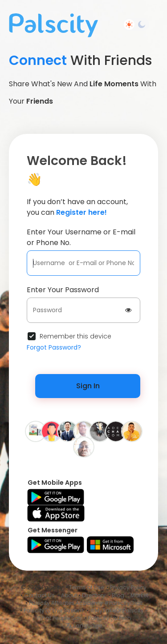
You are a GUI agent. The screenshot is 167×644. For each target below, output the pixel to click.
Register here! (81, 212)
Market (139, 595)
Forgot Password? (54, 347)
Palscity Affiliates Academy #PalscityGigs (86, 603)
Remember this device (75, 336)
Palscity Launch (110, 618)
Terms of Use (86, 587)
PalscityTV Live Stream (54, 610)
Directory (94, 595)
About (69, 595)
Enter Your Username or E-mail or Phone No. (81, 237)
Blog (118, 595)
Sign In (88, 386)
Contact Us (39, 595)
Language (84, 626)
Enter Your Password (63, 290)
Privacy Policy (128, 587)
